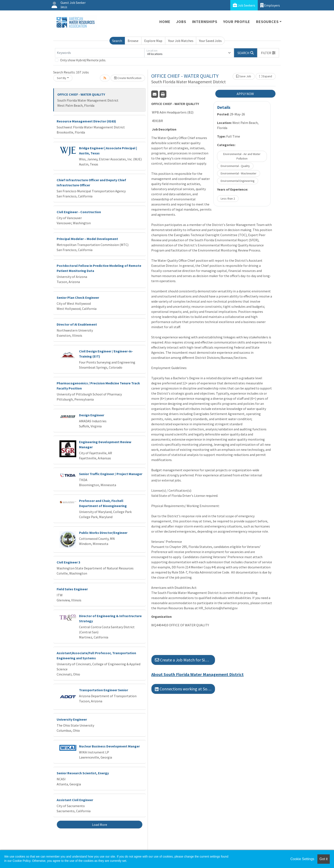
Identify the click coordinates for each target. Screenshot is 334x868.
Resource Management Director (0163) (86, 121)
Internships (205, 22)
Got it (324, 859)
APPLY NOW (245, 94)
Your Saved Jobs (210, 41)
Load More (100, 825)
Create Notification (128, 78)
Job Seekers (244, 5)
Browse (133, 41)
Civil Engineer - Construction (79, 212)
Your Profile (237, 22)
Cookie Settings (302, 859)
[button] (268, 53)
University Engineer (72, 719)
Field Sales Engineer (72, 589)
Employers (270, 5)
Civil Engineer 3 (68, 562)
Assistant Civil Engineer (75, 800)
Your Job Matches (181, 41)
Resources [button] (267, 22)
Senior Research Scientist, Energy (83, 773)
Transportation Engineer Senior (104, 690)
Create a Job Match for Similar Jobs (185, 660)
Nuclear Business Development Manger (109, 746)
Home (165, 22)
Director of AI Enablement (77, 324)
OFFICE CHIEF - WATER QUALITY (81, 94)
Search (117, 41)
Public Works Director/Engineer (103, 533)
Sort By (62, 78)
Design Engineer (92, 415)
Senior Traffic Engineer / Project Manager (111, 474)
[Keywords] (100, 53)
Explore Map (153, 41)
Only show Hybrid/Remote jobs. (83, 60)
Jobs (181, 22)
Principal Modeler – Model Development (87, 239)
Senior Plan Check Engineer (78, 297)
